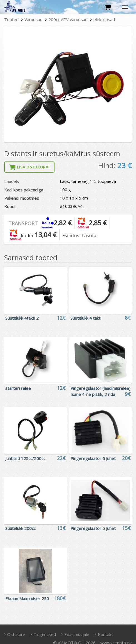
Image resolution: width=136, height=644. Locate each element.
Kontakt (104, 634)
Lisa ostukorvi (29, 167)
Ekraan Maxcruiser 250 (27, 598)
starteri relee (18, 388)
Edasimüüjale (75, 634)
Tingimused (43, 634)
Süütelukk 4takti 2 (22, 318)
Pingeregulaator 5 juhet (93, 528)
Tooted (11, 19)
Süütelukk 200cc (20, 528)
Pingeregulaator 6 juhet (93, 458)
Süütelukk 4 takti (86, 318)
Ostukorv (15, 634)
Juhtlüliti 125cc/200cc (25, 458)
